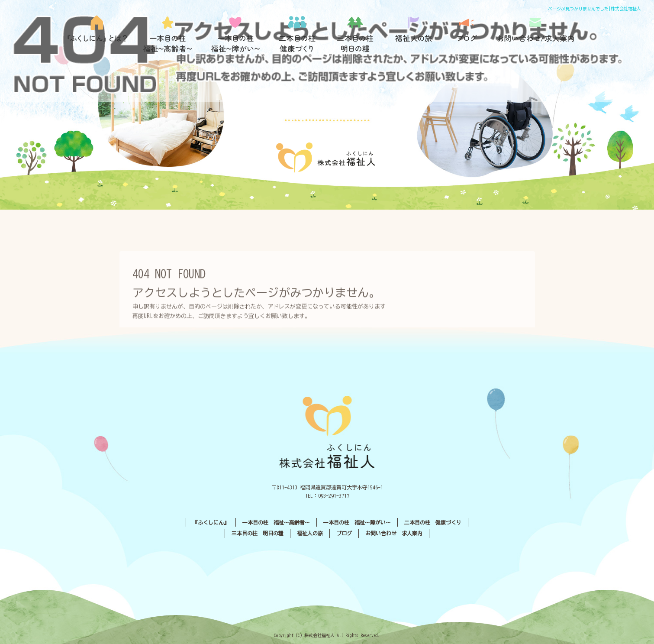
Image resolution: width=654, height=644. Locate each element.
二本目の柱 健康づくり (298, 34)
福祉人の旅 (415, 34)
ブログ (467, 34)
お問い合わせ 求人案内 (394, 533)
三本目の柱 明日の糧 (358, 34)
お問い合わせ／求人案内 (536, 34)
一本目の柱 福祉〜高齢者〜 (168, 34)
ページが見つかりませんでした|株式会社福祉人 (594, 9)
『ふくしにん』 (100, 34)
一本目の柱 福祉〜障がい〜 (235, 34)
